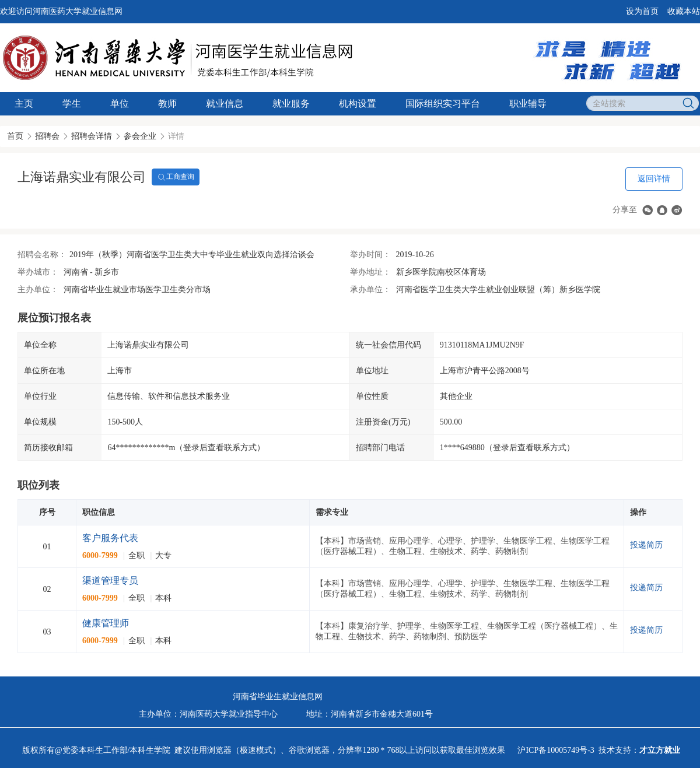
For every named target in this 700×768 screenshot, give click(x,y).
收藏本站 (684, 11)
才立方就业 (660, 750)
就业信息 (225, 104)
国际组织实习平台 (443, 104)
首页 (15, 136)
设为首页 (642, 11)
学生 (72, 104)
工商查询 (176, 177)
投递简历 (646, 545)
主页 (24, 104)
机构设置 (358, 104)
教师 (167, 104)
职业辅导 (528, 104)
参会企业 (140, 136)
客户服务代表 (110, 538)
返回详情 (654, 179)
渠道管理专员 (110, 581)
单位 (120, 104)
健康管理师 (106, 623)
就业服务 (291, 104)
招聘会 (47, 136)
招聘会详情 (92, 136)
